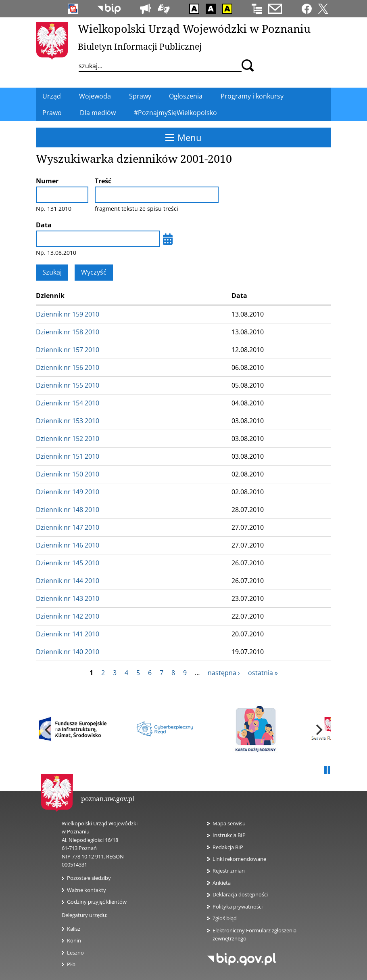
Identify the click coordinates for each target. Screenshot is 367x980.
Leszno (75, 953)
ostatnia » (263, 673)
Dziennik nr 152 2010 (68, 439)
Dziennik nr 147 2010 (68, 527)
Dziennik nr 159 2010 (68, 314)
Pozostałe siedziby (89, 878)
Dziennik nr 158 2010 (68, 332)
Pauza (327, 770)
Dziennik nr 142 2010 (68, 616)
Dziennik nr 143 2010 (68, 598)
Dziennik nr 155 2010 (68, 385)
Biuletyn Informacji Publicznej (140, 46)
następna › (224, 673)
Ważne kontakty (87, 890)
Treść (103, 181)
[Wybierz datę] (168, 239)
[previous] (49, 730)
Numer (47, 181)
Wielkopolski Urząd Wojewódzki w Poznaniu (194, 28)
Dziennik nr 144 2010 (68, 581)
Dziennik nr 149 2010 (68, 492)
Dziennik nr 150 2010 (68, 474)
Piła (71, 964)
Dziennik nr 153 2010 (68, 421)
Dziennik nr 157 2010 (68, 350)
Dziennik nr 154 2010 (68, 403)
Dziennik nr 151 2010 (68, 456)
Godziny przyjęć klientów (97, 902)
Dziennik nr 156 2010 (68, 367)
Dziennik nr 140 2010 (68, 652)
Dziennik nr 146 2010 (68, 545)
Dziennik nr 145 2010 (68, 563)
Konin (74, 940)
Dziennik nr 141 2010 (68, 634)
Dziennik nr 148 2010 (68, 510)
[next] (318, 730)
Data (44, 225)
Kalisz (74, 929)
